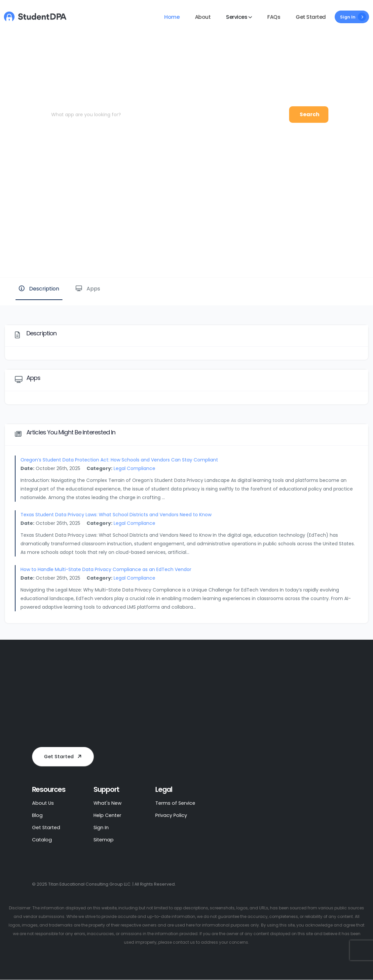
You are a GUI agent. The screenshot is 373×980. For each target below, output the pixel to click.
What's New (108, 803)
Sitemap (104, 840)
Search (310, 114)
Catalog (42, 840)
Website (346, 255)
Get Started (311, 17)
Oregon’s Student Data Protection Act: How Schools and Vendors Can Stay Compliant (119, 460)
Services (237, 17)
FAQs (274, 17)
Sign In (353, 17)
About (203, 17)
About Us (43, 803)
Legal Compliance (134, 468)
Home (172, 17)
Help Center (108, 815)
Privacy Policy (172, 815)
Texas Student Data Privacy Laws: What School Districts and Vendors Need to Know (116, 515)
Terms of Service (176, 803)
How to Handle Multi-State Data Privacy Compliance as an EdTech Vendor (106, 569)
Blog (37, 815)
